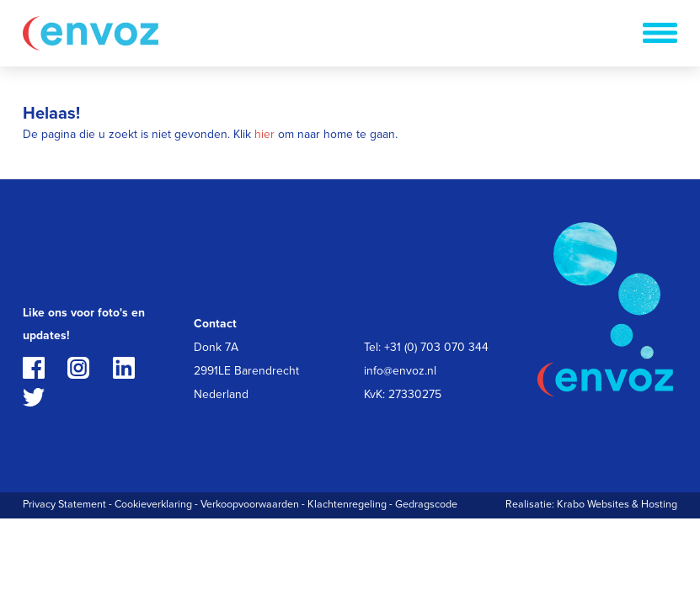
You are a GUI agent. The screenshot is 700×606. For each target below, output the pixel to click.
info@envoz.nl (400, 371)
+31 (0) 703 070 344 (436, 347)
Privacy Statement (64, 505)
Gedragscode (426, 505)
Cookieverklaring (153, 505)
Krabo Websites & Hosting (617, 505)
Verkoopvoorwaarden (250, 505)
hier (265, 134)
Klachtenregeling (347, 505)
